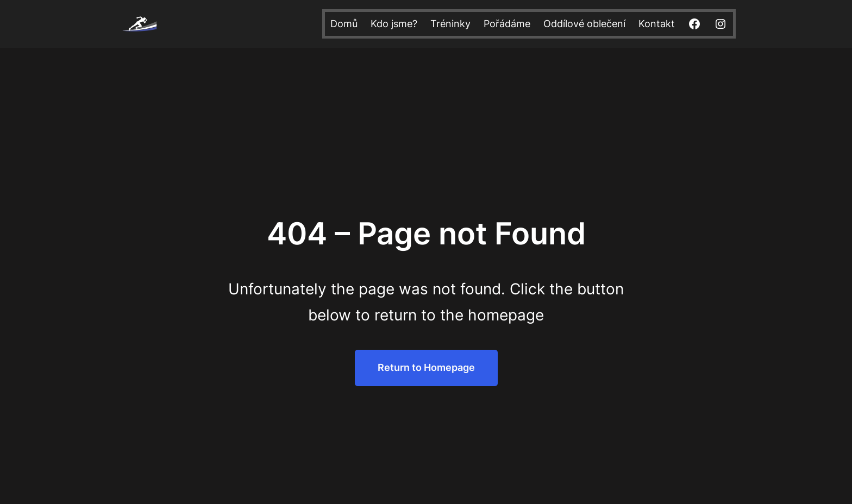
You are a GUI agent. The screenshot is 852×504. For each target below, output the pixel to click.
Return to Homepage (426, 367)
